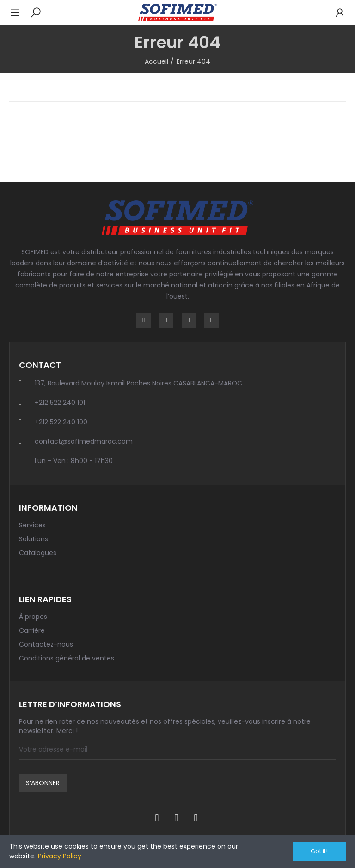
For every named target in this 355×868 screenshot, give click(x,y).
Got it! (319, 851)
